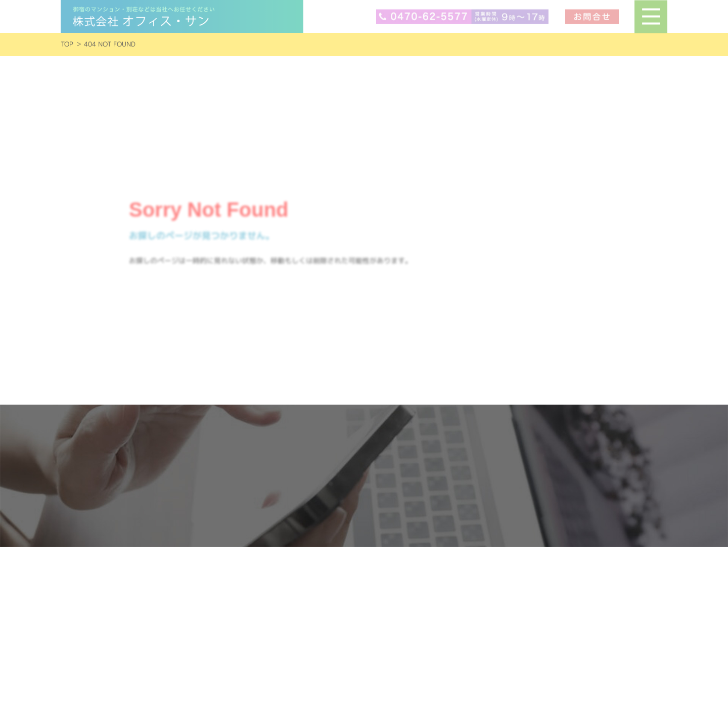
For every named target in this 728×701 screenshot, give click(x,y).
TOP (67, 45)
